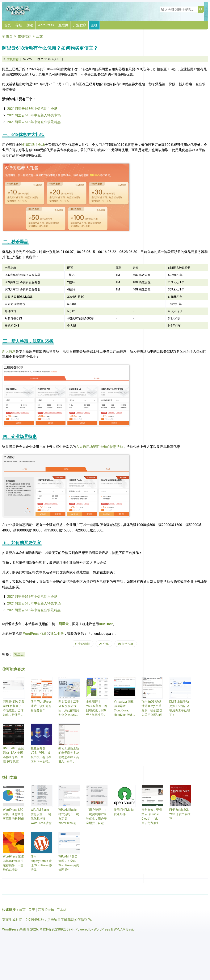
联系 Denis (46, 910)
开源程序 (80, 25)
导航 (19, 25)
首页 (8, 25)
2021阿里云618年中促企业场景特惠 (34, 122)
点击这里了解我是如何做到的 (69, 920)
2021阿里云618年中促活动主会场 (32, 109)
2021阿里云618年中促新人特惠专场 (34, 115)
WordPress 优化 (35, 634)
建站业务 (57, 634)
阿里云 (64, 624)
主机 (94, 25)
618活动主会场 (33, 145)
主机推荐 (24, 36)
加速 (30, 25)
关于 (32, 910)
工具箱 (62, 910)
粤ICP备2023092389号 (57, 929)
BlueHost (106, 624)
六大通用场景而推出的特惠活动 (100, 447)
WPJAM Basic (124, 929)
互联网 (63, 25)
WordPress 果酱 (14, 929)
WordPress (46, 25)
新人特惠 (9, 351)
